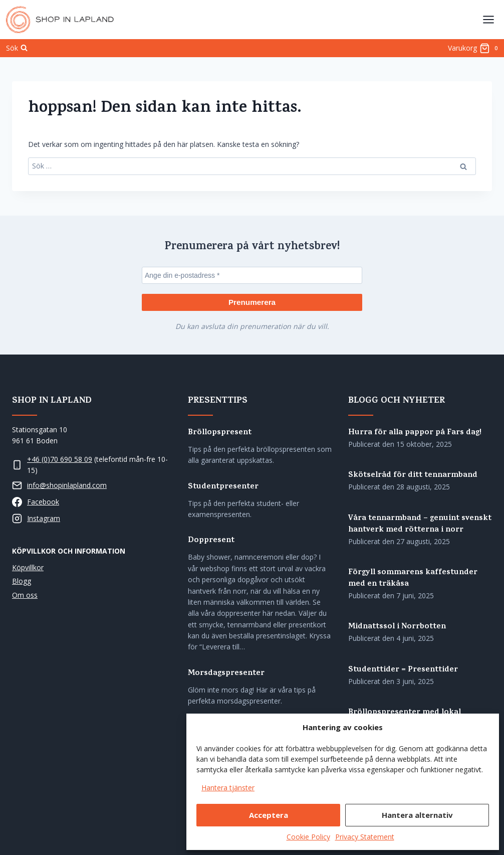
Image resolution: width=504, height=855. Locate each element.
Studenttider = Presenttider (403, 670)
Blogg (22, 581)
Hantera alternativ (417, 815)
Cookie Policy (308, 837)
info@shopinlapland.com (67, 485)
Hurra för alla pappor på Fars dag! (415, 433)
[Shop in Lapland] (60, 20)
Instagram (44, 518)
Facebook (43, 502)
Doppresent (211, 541)
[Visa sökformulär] (17, 48)
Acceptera (269, 815)
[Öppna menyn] (488, 19)
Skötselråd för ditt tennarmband (413, 476)
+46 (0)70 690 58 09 (60, 459)
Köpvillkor (28, 567)
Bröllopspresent (220, 433)
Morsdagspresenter (226, 674)
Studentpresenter (223, 487)
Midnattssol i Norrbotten (397, 627)
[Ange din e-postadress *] (252, 275)
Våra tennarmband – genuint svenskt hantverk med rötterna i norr (420, 524)
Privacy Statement (365, 837)
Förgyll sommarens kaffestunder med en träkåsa (413, 579)
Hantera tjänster (228, 788)
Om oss (25, 594)
